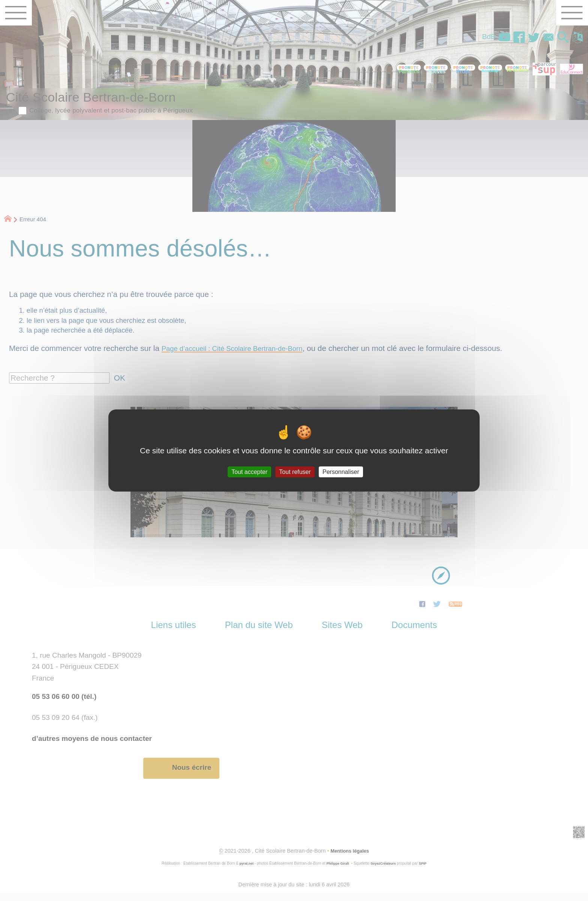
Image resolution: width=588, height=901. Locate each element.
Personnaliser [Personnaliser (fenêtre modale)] (341, 472)
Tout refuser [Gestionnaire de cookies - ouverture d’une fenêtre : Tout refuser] (295, 472)
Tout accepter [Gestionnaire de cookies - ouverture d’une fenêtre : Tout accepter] (249, 472)
